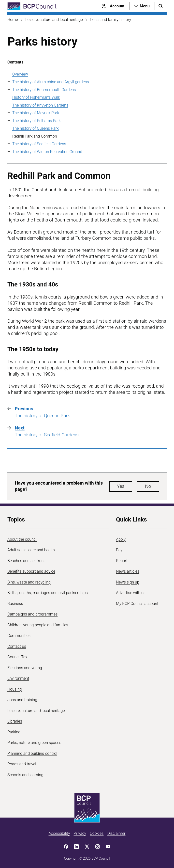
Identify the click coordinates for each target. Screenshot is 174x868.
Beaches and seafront (26, 561)
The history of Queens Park (36, 128)
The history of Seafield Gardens (39, 144)
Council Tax (17, 657)
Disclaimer (116, 833)
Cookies (97, 833)
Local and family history (111, 20)
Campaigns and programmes (32, 614)
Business (15, 604)
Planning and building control (32, 753)
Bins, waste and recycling (29, 582)
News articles (128, 571)
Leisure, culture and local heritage (54, 20)
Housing (14, 689)
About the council (22, 539)
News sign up (128, 582)
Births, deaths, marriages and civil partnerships (48, 593)
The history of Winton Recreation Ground (47, 152)
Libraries (15, 721)
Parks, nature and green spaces (34, 743)
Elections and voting (25, 668)
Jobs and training (22, 700)
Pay (119, 550)
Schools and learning (25, 775)
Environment (18, 678)
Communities (19, 636)
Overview (20, 74)
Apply (121, 539)
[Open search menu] (161, 6)
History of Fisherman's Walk (36, 97)
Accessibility (59, 833)
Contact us (17, 646)
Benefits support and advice (31, 571)
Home (13, 20)
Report (122, 561)
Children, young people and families (38, 625)
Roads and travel (22, 764)
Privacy (80, 833)
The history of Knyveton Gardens (40, 105)
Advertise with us (131, 593)
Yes (121, 486)
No (148, 486)
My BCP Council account (137, 604)
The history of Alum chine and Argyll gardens (51, 82)
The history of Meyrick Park (36, 113)
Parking (14, 732)
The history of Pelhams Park (36, 121)
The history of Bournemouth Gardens (44, 90)
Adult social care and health (31, 550)
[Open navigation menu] (142, 6)
